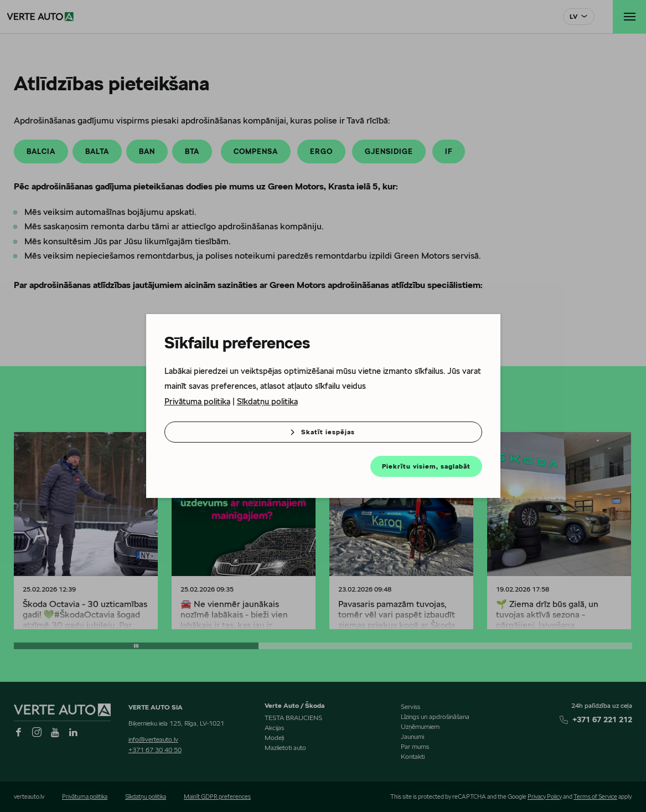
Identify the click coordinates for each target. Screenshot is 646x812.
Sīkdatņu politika (267, 401)
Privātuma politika (197, 401)
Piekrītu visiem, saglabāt (426, 466)
